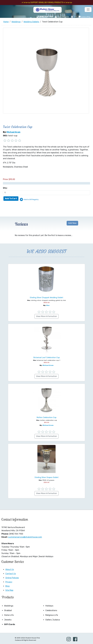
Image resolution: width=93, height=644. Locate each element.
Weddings (9, 606)
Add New (72, 223)
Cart (74, 17)
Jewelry (8, 620)
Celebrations (51, 610)
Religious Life (52, 615)
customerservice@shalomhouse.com (25, 537)
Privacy (9, 582)
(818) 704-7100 (46, 17)
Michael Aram (14, 132)
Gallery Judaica (53, 620)
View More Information (46, 316)
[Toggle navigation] (88, 10)
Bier (48, 305)
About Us (10, 569)
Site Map (9, 590)
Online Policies (12, 578)
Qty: (5, 188)
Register (66, 17)
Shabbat (8, 610)
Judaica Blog (84, 17)
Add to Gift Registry (31, 199)
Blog (7, 586)
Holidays (49, 606)
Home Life (9, 615)
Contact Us (11, 574)
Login (58, 17)
